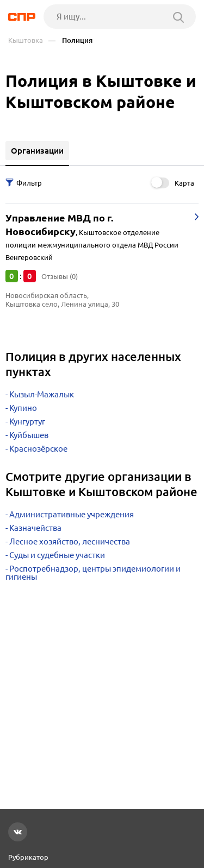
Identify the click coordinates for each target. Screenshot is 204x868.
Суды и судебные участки (57, 555)
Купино (23, 408)
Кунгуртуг (27, 422)
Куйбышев (29, 435)
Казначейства (35, 528)
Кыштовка (26, 40)
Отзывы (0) (60, 276)
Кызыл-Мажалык (42, 394)
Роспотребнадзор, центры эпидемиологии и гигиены (93, 573)
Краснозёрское (38, 449)
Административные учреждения (72, 514)
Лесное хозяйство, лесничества (70, 541)
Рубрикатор (28, 857)
